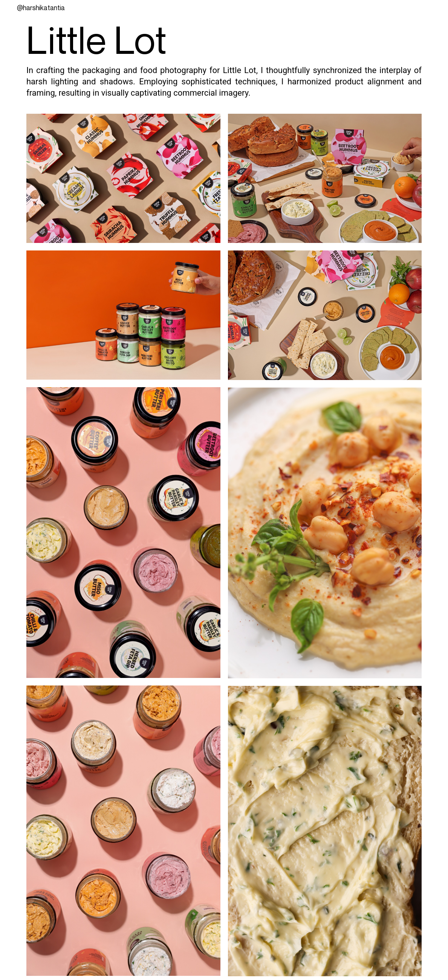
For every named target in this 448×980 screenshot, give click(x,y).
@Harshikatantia (41, 8)
